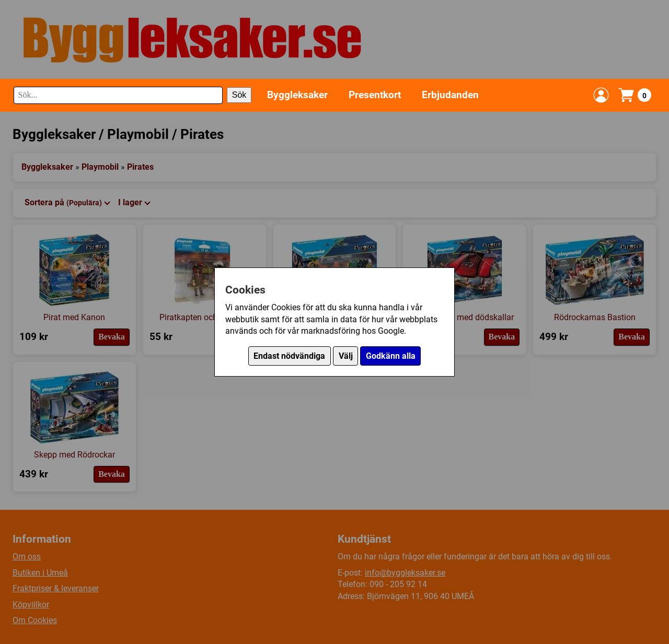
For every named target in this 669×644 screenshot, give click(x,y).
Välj (346, 356)
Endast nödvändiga (289, 356)
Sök (239, 95)
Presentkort (375, 95)
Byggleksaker (297, 95)
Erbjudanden (450, 95)
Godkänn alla (391, 356)
